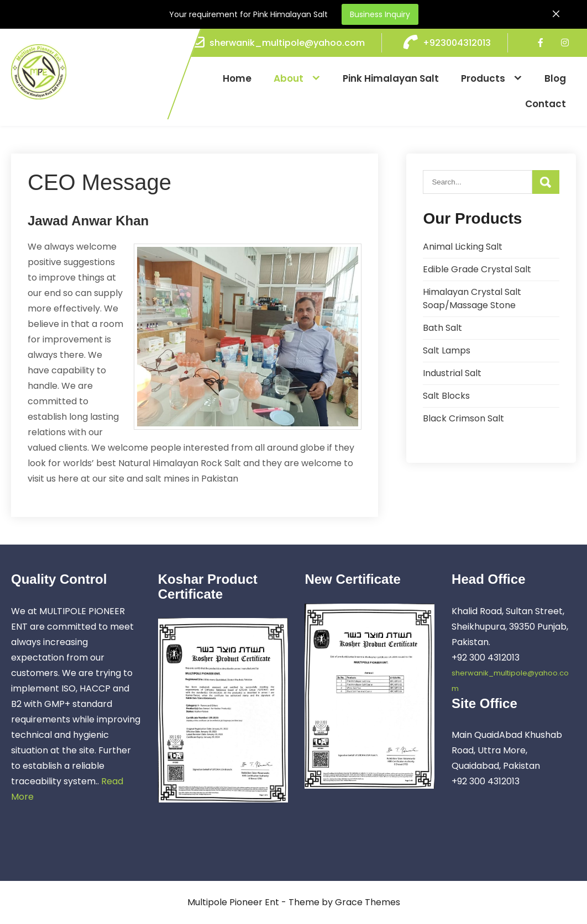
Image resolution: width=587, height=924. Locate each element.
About (289, 78)
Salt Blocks (446, 396)
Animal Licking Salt (463, 247)
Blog (555, 78)
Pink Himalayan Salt (391, 78)
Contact (546, 104)
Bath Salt (442, 328)
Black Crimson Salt (463, 418)
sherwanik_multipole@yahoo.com (287, 43)
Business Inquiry (380, 14)
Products (483, 78)
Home (237, 78)
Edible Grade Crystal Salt (477, 269)
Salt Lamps (447, 350)
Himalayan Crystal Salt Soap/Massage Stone (472, 299)
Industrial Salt (452, 373)
